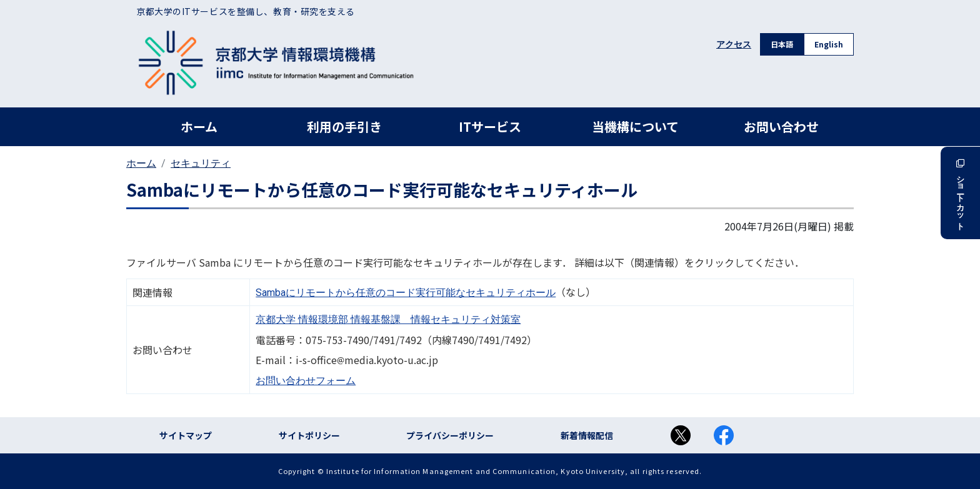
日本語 (782, 44)
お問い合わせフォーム (306, 381)
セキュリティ (201, 163)
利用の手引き (344, 126)
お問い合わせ (781, 126)
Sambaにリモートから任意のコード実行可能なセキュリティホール (406, 293)
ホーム (199, 126)
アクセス (734, 44)
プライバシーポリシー (450, 435)
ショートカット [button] (960, 193)
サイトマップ (186, 435)
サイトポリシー (309, 435)
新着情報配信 (587, 435)
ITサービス (490, 126)
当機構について (635, 126)
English (829, 44)
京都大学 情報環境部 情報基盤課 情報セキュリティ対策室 (388, 319)
